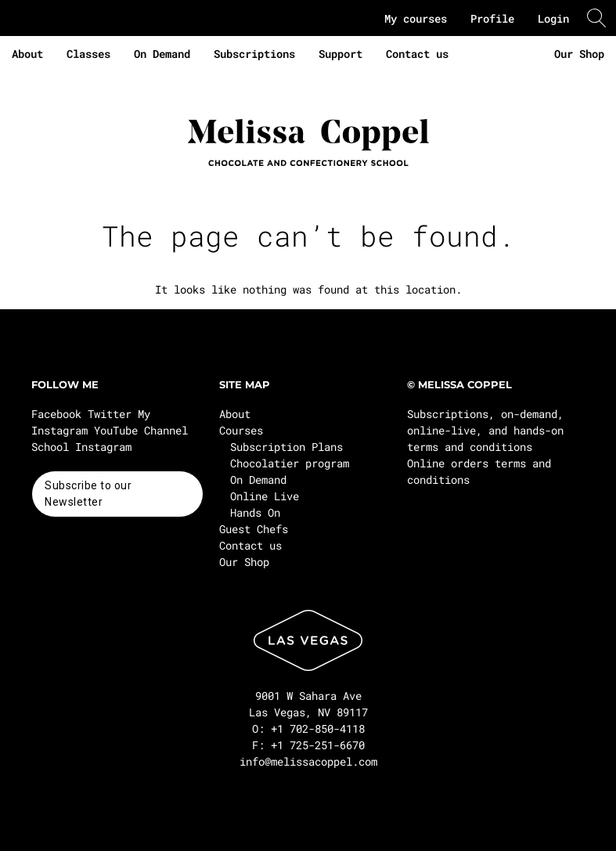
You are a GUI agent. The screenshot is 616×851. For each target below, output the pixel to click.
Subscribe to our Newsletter (88, 494)
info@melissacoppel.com (308, 761)
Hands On (255, 512)
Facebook (56, 414)
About (27, 54)
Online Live (265, 496)
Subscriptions (254, 54)
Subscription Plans (286, 447)
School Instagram (81, 447)
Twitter (110, 414)
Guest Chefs (254, 529)
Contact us (417, 54)
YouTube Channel (141, 430)
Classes (88, 54)
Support (340, 54)
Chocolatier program (290, 463)
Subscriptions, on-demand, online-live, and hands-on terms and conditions (485, 430)
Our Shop (579, 54)
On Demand (162, 54)
